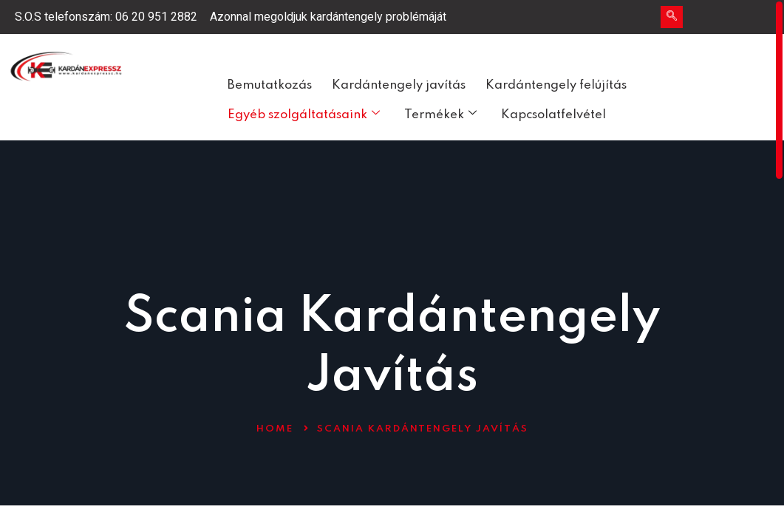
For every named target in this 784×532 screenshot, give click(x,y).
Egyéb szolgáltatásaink (304, 115)
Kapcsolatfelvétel (553, 115)
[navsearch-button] (672, 17)
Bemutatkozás (270, 85)
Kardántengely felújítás (556, 85)
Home (275, 429)
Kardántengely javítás (399, 85)
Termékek (440, 115)
